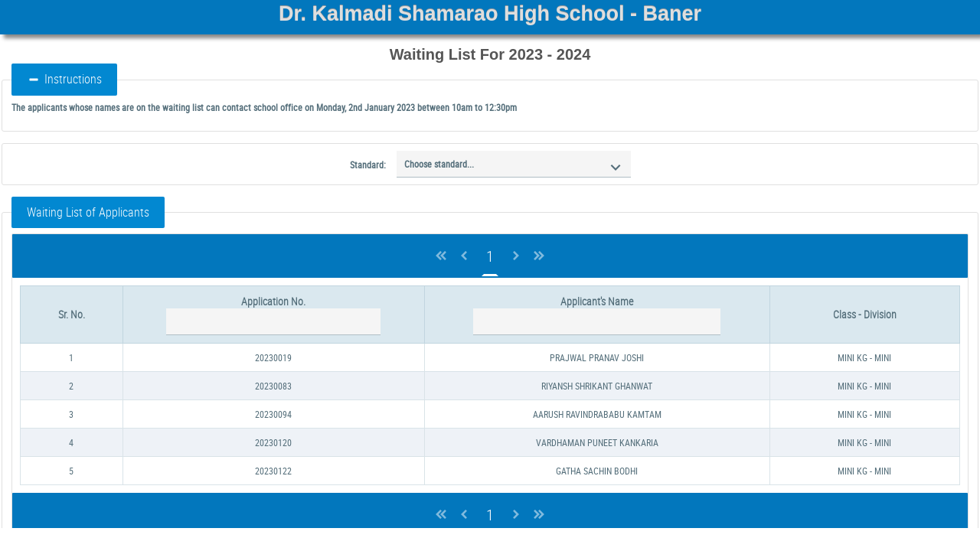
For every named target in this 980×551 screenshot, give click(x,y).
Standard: (368, 165)
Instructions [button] (64, 79)
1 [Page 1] (490, 256)
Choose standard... (439, 164)
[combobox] (514, 164)
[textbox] (273, 322)
